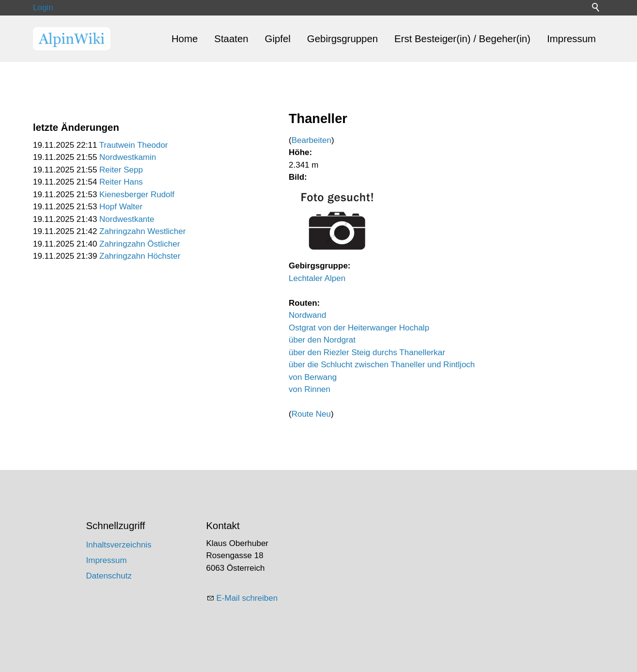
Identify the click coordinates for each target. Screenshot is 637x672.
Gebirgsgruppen (342, 39)
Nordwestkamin (128, 157)
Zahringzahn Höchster (140, 256)
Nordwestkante (127, 219)
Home (185, 39)
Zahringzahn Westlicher (142, 231)
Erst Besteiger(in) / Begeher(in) (462, 39)
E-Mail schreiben (247, 598)
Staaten (231, 39)
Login (43, 8)
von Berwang (313, 377)
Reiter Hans (121, 182)
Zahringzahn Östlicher (140, 244)
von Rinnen (310, 389)
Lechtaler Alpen (317, 278)
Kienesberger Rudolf (137, 195)
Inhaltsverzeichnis (119, 545)
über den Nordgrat (322, 340)
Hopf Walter (121, 207)
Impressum (571, 39)
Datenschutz (109, 576)
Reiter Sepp (121, 170)
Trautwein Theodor (134, 145)
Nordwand (308, 315)
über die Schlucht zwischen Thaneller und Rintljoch (382, 365)
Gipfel (278, 39)
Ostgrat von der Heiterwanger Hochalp (359, 328)
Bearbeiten (311, 140)
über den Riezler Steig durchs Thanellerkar (367, 352)
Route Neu (311, 414)
